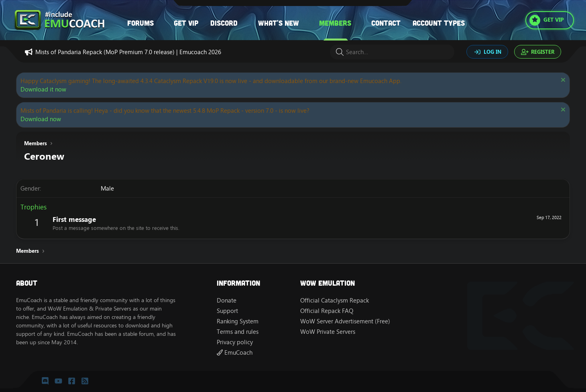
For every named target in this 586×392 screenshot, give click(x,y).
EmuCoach (235, 352)
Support (227, 311)
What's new (279, 23)
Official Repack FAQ (327, 311)
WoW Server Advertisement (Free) (345, 321)
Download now (41, 119)
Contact (386, 23)
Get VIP (186, 23)
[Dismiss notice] (562, 81)
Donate (227, 300)
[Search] (392, 52)
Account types (439, 23)
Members (335, 23)
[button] (162, 23)
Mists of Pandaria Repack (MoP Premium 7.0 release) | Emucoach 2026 (128, 52)
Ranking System (238, 321)
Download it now (43, 89)
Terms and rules (238, 332)
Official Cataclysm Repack (335, 300)
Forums (140, 23)
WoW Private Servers (328, 332)
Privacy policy (235, 342)
